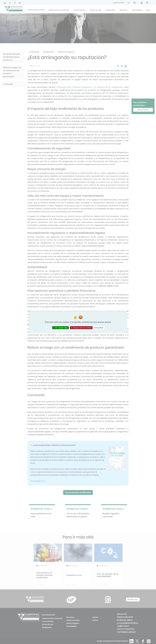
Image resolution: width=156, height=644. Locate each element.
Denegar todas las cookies (81, 328)
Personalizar (99, 328)
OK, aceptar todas (61, 328)
